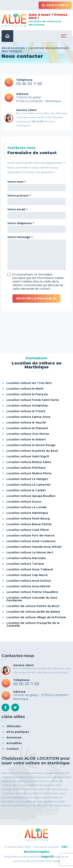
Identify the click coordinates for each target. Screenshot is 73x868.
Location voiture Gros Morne (28, 434)
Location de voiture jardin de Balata (33, 612)
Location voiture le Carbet (26, 490)
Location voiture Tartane (25, 564)
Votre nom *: (17, 182)
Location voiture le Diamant (27, 428)
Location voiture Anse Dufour (29, 581)
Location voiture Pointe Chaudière (32, 592)
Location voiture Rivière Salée (29, 462)
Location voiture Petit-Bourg (28, 519)
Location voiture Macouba (26, 558)
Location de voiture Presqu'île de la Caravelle (33, 624)
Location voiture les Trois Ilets (29, 383)
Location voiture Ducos (24, 502)
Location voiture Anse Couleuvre (31, 541)
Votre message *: (20, 237)
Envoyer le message (36, 298)
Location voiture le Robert (26, 439)
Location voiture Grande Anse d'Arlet (34, 547)
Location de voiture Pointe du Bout (33, 606)
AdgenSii (47, 857)
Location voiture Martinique (27, 513)
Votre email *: (18, 209)
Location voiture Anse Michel (28, 586)
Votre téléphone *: (21, 223)
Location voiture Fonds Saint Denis (33, 400)
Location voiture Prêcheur (26, 468)
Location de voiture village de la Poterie (36, 617)
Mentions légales (37, 852)
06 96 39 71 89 (29, 84)
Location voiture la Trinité (26, 411)
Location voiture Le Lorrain (27, 507)
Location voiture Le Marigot (27, 479)
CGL (64, 847)
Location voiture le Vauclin (26, 423)
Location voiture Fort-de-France (30, 535)
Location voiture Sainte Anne (28, 417)
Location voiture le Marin (25, 389)
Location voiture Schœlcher (27, 406)
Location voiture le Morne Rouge (31, 445)
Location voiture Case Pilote (28, 530)
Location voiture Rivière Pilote (29, 473)
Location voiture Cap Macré (27, 575)
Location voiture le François (27, 394)
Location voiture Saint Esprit (28, 456)
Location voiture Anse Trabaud (30, 569)
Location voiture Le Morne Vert (30, 552)
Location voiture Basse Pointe (29, 524)
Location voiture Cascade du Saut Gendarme (32, 599)
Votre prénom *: (19, 196)
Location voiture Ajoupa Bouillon (31, 496)
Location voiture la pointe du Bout (32, 451)
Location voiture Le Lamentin (29, 485)
